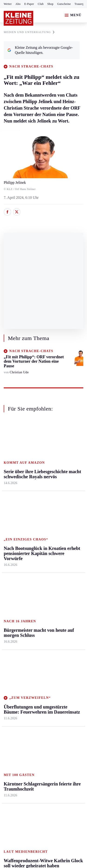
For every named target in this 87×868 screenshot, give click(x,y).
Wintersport (13, 603)
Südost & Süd (14, 522)
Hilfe (34, 559)
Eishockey (11, 612)
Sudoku (36, 595)
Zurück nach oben (43, 434)
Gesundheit (65, 455)
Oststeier (10, 504)
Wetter (8, 4)
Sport (8, 550)
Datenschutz (47, 725)
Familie (63, 517)
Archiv (35, 577)
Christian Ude (19, 372)
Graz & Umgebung (12, 466)
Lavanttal (37, 473)
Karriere (63, 508)
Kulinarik (64, 499)
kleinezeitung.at (29, 766)
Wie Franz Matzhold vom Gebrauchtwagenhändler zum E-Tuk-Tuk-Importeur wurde (40, 689)
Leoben (9, 478)
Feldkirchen (39, 464)
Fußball (9, 577)
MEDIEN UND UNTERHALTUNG (29, 32)
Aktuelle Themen (64, 553)
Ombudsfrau (66, 473)
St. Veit (36, 499)
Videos (62, 615)
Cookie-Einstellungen (21, 750)
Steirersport (12, 559)
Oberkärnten (39, 481)
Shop (50, 4)
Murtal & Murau (16, 487)
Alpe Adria (65, 633)
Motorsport (12, 595)
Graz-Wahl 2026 (69, 624)
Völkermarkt (40, 517)
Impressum (13, 725)
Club (41, 4)
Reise (61, 481)
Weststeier (11, 540)
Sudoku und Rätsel (66, 603)
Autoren (36, 568)
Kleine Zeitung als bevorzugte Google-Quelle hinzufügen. (40, 50)
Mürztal (10, 495)
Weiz (7, 531)
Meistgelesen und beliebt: (24, 651)
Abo (18, 4)
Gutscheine (64, 4)
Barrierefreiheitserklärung (25, 738)
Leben (62, 446)
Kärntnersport (14, 568)
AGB (29, 725)
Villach (35, 508)
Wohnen (63, 490)
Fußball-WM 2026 (67, 566)
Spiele (35, 586)
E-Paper (29, 4)
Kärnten (37, 446)
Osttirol (36, 490)
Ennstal (9, 455)
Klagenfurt (38, 455)
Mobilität (64, 464)
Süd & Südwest (15, 513)
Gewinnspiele (67, 592)
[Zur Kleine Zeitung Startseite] (19, 18)
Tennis (9, 586)
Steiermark (13, 446)
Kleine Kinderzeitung (68, 581)
